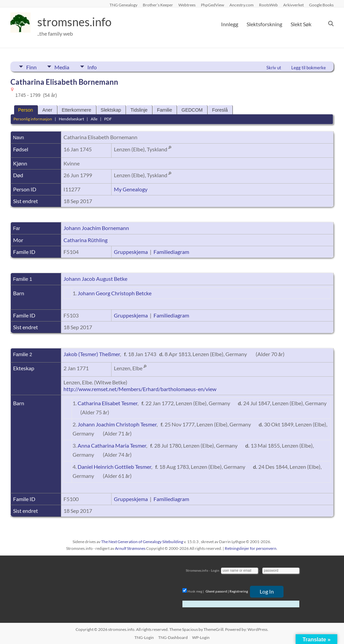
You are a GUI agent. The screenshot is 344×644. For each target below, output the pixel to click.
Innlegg (230, 24)
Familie (164, 110)
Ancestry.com (242, 5)
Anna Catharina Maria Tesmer (112, 445)
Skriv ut (274, 68)
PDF (108, 119)
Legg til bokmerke (309, 68)
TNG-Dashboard (173, 637)
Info (96, 67)
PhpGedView (212, 5)
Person (26, 110)
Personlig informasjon (33, 119)
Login (215, 570)
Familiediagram (171, 252)
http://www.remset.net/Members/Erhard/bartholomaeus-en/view (140, 389)
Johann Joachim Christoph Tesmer (117, 424)
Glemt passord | (217, 591)
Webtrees (187, 5)
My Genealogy (131, 189)
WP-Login (201, 637)
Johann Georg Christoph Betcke (115, 293)
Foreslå (220, 110)
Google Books (321, 5)
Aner (47, 110)
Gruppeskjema (131, 252)
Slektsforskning (264, 24)
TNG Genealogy (123, 5)
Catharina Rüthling (85, 240)
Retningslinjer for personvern (251, 548)
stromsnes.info (77, 22)
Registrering (239, 591)
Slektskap (111, 110)
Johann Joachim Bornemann (96, 228)
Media (64, 67)
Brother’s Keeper (158, 5)
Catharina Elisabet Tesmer (107, 403)
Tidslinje (139, 110)
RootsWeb (268, 5)
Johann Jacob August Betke (95, 279)
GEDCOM (192, 110)
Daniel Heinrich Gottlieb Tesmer (114, 467)
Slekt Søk (301, 24)
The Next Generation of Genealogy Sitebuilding (142, 542)
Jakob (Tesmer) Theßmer (92, 354)
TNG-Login (144, 637)
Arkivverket (293, 5)
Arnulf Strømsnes (130, 548)
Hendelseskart (71, 119)
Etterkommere (77, 110)
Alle (94, 119)
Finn (31, 67)
